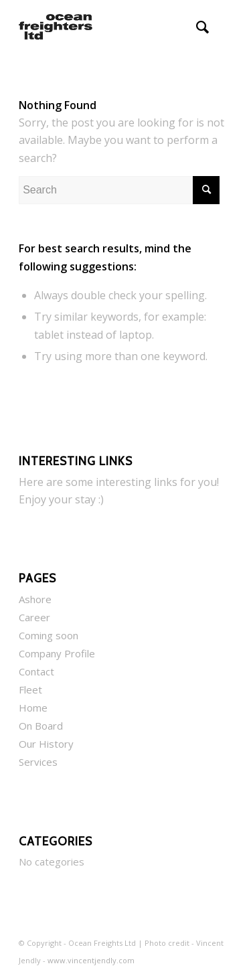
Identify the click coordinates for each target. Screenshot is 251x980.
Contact (36, 671)
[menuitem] (196, 27)
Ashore (35, 599)
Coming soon (49, 635)
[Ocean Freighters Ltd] (104, 27)
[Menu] (225, 27)
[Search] (196, 27)
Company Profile (57, 653)
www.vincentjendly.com (91, 960)
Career (34, 617)
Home (33, 708)
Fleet (30, 689)
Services (38, 762)
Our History (46, 744)
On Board (41, 726)
